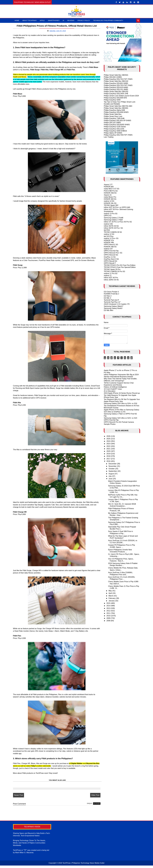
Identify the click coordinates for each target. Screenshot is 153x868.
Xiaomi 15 (108, 195)
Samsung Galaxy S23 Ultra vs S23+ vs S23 (120, 418)
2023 (109, 444)
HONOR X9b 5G (110, 247)
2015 (109, 603)
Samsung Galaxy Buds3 (113, 308)
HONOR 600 (109, 187)
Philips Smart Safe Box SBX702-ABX (118, 106)
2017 (109, 459)
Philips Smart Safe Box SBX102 (116, 81)
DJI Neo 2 (108, 296)
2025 (109, 439)
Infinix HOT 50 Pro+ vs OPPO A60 (117, 207)
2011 (109, 613)
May (110, 591)
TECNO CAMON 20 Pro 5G (114, 271)
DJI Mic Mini (108, 310)
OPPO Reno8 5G (110, 261)
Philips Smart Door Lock (113, 116)
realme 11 (108, 276)
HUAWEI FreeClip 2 (111, 294)
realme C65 (108, 224)
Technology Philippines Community (108, 20)
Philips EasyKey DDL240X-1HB (116, 94)
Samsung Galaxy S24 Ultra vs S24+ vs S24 (120, 403)
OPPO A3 (108, 216)
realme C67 (108, 249)
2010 (109, 616)
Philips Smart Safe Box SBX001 (116, 108)
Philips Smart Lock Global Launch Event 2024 (121, 96)
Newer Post (19, 798)
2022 (109, 446)
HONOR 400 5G (110, 199)
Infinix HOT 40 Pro (111, 278)
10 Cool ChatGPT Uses (113, 389)
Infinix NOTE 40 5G (111, 226)
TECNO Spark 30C (111, 205)
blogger (94, 806)
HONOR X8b (109, 242)
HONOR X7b (109, 240)
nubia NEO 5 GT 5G (112, 189)
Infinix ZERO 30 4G (111, 280)
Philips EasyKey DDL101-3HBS (116, 89)
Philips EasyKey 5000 (112, 100)
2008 (109, 621)
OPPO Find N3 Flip (111, 251)
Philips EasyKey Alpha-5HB (114, 110)
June (111, 479)
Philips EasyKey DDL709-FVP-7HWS (118, 135)
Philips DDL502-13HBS (113, 77)
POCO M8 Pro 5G (111, 191)
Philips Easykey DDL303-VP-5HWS (117, 121)
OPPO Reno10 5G (111, 255)
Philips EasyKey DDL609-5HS (115, 98)
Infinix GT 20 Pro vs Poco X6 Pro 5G (118, 222)
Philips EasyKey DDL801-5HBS (116, 83)
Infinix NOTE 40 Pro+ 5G (113, 228)
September (113, 471)
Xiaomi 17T (108, 185)
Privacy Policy (84, 20)
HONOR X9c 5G (110, 203)
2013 (109, 608)
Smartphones (54, 20)
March (111, 596)
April (110, 593)
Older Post (93, 798)
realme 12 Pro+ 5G (111, 238)
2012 (109, 611)
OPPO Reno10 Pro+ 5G (113, 253)
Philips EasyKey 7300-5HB (114, 118)
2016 (109, 461)
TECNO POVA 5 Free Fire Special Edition (120, 267)
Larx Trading (109, 137)
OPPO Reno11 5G (111, 245)
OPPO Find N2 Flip (111, 420)
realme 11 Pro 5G (111, 274)
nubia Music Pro (110, 197)
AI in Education (110, 391)
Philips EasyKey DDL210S (114, 129)
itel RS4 (107, 230)
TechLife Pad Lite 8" (111, 300)
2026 (109, 436)
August (111, 474)
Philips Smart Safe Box (113, 114)
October (112, 469)
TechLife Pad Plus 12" (112, 302)
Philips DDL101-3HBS (112, 123)
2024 (109, 441)
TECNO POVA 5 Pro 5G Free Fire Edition (120, 265)
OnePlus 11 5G (110, 257)
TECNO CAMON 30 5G (113, 232)
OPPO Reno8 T (110, 263)
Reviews (71, 20)
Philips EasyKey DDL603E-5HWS (117, 125)
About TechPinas (30, 20)
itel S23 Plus (109, 236)
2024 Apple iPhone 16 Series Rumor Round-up (122, 393)
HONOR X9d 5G (110, 193)
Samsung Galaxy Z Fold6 (114, 218)
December (113, 464)
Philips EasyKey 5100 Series (115, 127)
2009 (109, 618)
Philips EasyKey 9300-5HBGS (115, 131)
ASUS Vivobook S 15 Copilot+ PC (117, 304)
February (112, 598)
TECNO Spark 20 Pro (112, 269)
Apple (42, 20)
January (112, 601)
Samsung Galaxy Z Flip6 (113, 220)
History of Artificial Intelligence (115, 387)
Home (17, 20)
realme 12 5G (109, 234)
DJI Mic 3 (107, 298)
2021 (109, 449)
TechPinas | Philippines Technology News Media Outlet (83, 865)
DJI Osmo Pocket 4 (111, 292)
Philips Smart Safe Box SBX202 (116, 92)
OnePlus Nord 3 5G (111, 259)
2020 (109, 451)
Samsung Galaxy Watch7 (113, 306)
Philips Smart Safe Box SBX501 (116, 75)
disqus (87, 806)
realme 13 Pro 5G (111, 214)
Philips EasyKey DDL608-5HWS (116, 112)
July (110, 476)
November (113, 466)
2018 (109, 456)
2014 (109, 606)
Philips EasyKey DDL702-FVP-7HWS (118, 79)
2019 (109, 454)
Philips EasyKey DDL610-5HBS (116, 87)
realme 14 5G (109, 201)
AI (63, 20)
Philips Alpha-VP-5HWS (113, 133)
